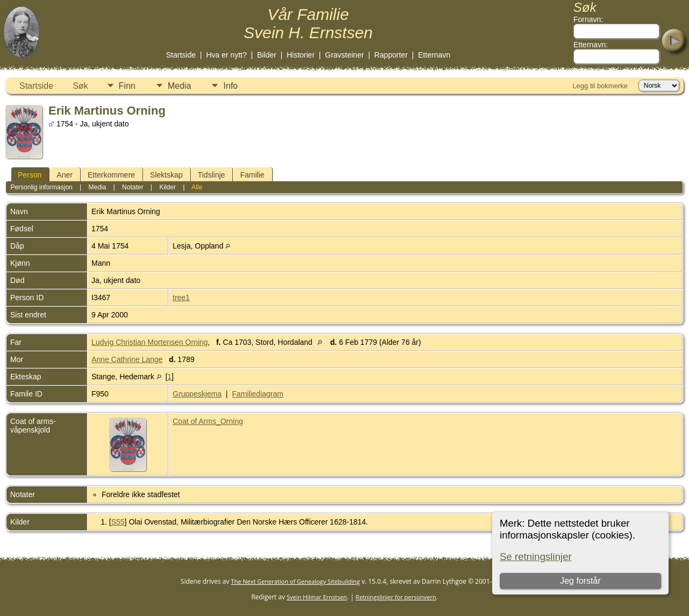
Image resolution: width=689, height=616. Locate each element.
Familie (252, 175)
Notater (133, 187)
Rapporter (391, 55)
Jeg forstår (580, 581)
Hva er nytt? (226, 55)
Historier (301, 55)
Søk (80, 86)
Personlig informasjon (41, 187)
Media (180, 86)
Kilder (168, 187)
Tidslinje (212, 175)
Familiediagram (258, 394)
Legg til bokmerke (600, 86)
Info (230, 86)
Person (30, 175)
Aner (65, 175)
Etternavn (434, 55)
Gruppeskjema (197, 394)
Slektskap (166, 175)
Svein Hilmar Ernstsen (317, 597)
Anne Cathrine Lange (127, 359)
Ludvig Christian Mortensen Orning (150, 342)
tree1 (181, 298)
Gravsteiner (344, 55)
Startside (181, 55)
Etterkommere (111, 175)
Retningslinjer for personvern (396, 597)
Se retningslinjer (536, 557)
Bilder (267, 55)
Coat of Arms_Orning (208, 421)
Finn (127, 86)
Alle (197, 187)
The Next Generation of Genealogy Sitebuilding (295, 581)
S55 (118, 522)
